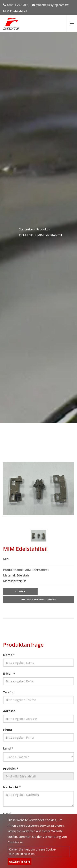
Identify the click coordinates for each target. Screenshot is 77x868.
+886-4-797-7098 (18, 5)
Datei (7, 813)
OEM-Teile (26, 235)
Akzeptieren (20, 862)
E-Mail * (9, 673)
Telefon (9, 692)
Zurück (20, 591)
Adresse (9, 711)
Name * (9, 655)
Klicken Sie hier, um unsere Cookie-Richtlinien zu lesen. (32, 852)
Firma (7, 730)
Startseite (26, 229)
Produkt (42, 229)
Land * (8, 748)
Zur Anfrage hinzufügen (38, 599)
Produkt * (11, 768)
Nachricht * (12, 787)
